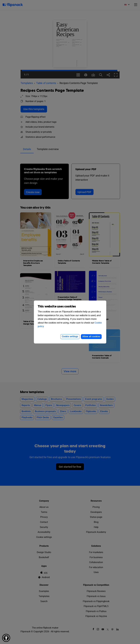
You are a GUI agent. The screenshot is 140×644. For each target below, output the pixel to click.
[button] (6, 638)
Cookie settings (70, 336)
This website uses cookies (57, 307)
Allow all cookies (91, 336)
